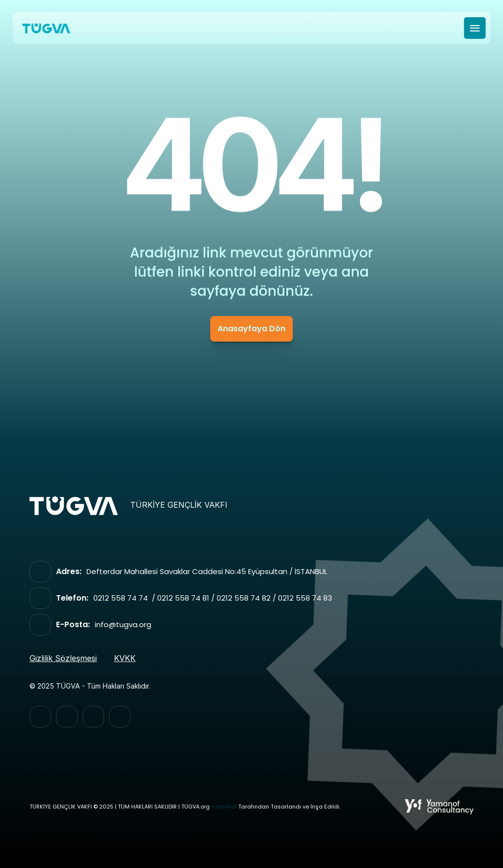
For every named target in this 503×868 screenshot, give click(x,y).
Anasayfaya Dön (251, 329)
